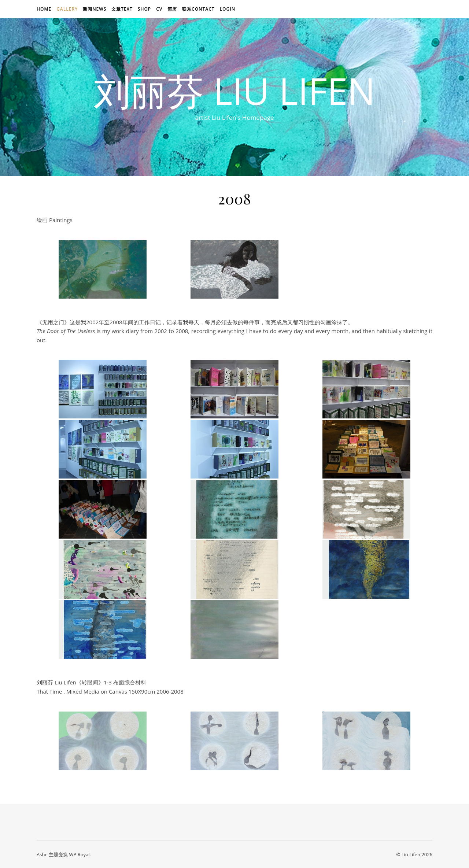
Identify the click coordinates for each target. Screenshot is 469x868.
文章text (122, 9)
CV (159, 9)
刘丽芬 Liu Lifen (234, 91)
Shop (144, 9)
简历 (172, 9)
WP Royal (79, 854)
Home (44, 9)
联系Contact (198, 9)
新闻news (95, 9)
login (227, 9)
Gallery (67, 9)
